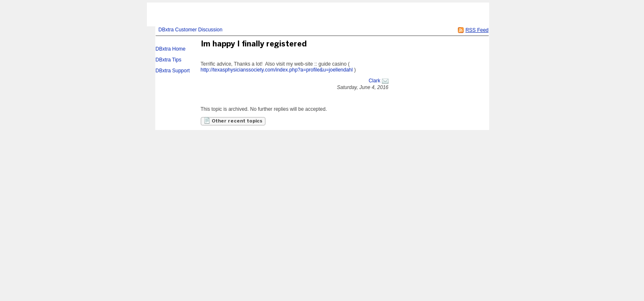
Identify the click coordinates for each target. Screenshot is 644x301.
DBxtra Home (171, 49)
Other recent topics (233, 120)
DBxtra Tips (169, 60)
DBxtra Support (173, 71)
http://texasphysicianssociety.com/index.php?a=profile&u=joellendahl (277, 70)
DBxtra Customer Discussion (191, 30)
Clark (374, 81)
